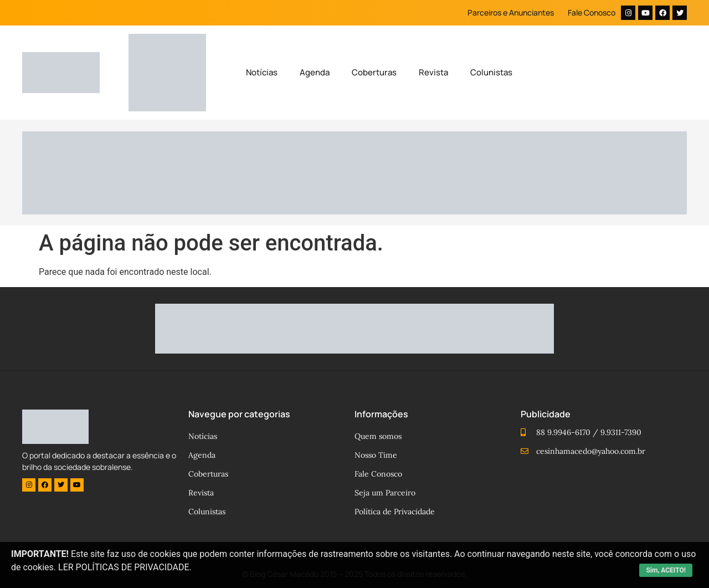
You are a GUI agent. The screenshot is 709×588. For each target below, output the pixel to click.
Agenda (315, 72)
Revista (433, 72)
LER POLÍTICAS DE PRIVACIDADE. (125, 567)
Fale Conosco (592, 12)
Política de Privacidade (395, 512)
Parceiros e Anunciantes (511, 12)
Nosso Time (376, 455)
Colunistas (491, 72)
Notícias (262, 72)
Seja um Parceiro (385, 493)
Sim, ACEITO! (666, 570)
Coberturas (374, 72)
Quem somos (378, 436)
